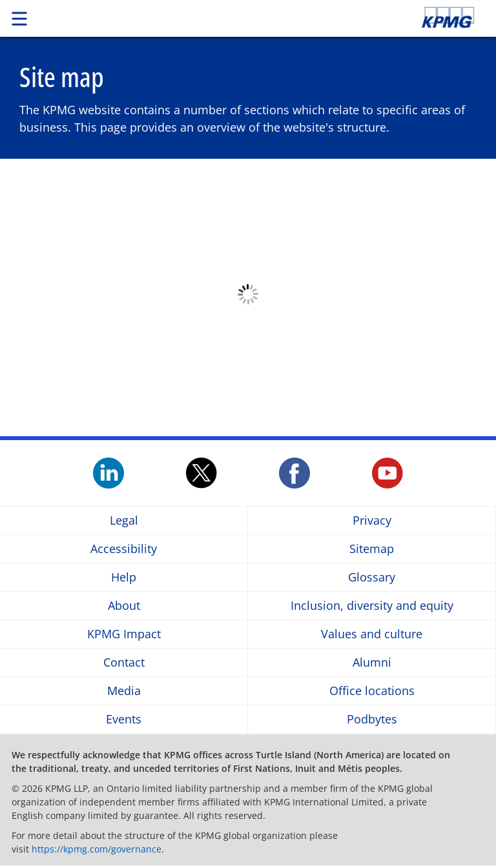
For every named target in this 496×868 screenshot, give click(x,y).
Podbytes (372, 719)
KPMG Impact (124, 634)
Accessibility (124, 549)
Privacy (372, 520)
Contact (124, 662)
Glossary (372, 577)
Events (124, 719)
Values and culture (372, 634)
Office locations (372, 691)
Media (124, 691)
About (124, 606)
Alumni (372, 662)
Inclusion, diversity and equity (372, 606)
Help (124, 577)
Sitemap (372, 549)
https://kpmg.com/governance (97, 849)
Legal (124, 520)
